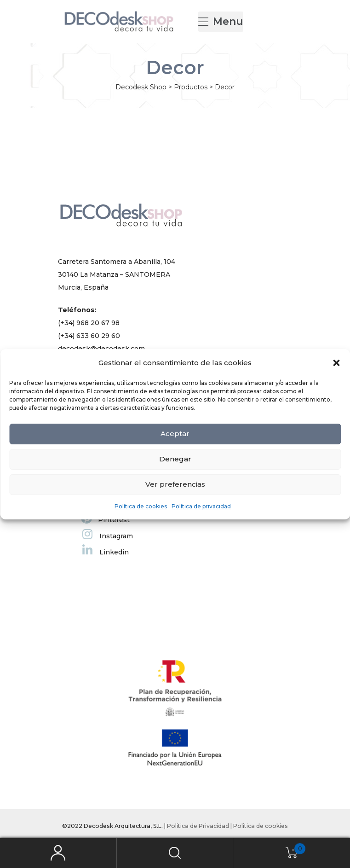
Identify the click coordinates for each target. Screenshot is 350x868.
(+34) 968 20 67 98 (89, 323)
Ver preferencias (175, 484)
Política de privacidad (201, 506)
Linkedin (106, 552)
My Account (58, 853)
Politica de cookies (261, 826)
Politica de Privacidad (198, 826)
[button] (336, 363)
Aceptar (175, 434)
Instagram (108, 536)
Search (175, 853)
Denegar (175, 459)
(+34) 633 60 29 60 (89, 336)
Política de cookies (141, 506)
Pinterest (105, 520)
